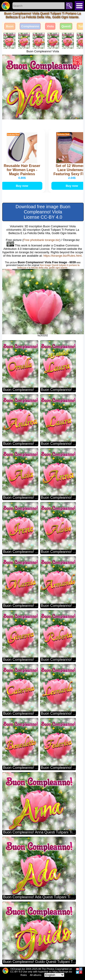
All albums (36, 975)
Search (69, 6)
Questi (66, 26)
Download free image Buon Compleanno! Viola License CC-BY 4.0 (43, 212)
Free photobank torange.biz (41, 240)
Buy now (22, 186)
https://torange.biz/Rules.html (62, 256)
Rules (24, 975)
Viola (50, 26)
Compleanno (30, 26)
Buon (10, 26)
